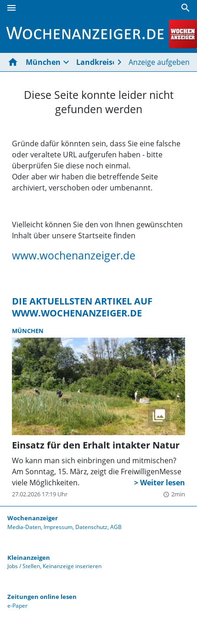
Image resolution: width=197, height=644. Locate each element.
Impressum (58, 527)
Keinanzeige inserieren (72, 566)
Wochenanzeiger (33, 518)
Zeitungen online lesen (42, 597)
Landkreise (96, 62)
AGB (116, 527)
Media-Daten (24, 527)
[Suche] (186, 8)
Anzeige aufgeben (159, 62)
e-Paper (17, 606)
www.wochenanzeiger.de (74, 255)
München (43, 62)
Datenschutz (91, 527)
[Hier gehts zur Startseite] (15, 62)
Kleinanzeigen (29, 558)
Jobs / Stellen (24, 566)
